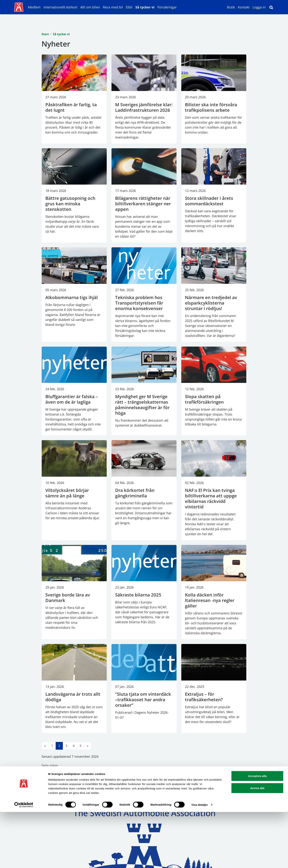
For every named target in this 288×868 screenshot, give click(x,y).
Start (45, 34)
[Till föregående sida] (45, 746)
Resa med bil (113, 7)
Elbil (129, 7)
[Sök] (271, 7)
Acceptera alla (257, 832)
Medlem (34, 7)
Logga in (259, 7)
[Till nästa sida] (88, 746)
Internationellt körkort (60, 7)
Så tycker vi (145, 7)
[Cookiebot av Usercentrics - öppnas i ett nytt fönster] (24, 861)
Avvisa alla (257, 844)
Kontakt (244, 7)
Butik (231, 7)
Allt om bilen (90, 7)
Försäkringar (167, 7)
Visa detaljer (200, 861)
